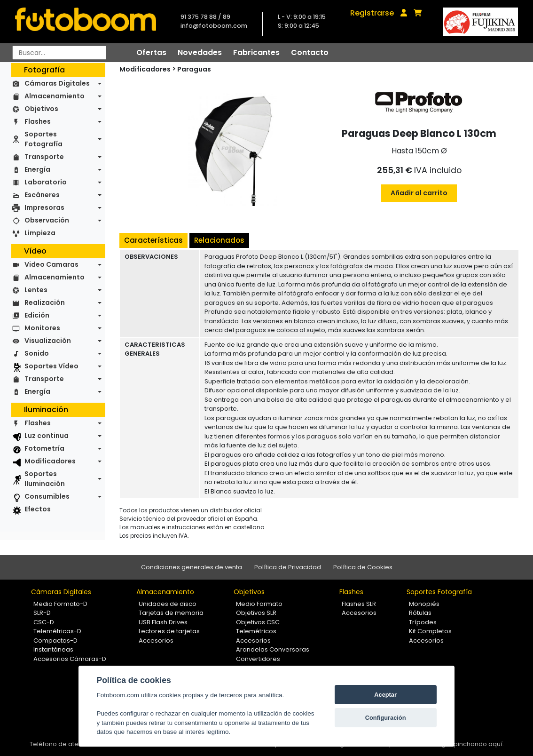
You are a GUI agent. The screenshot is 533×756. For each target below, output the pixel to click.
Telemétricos (256, 631)
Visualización (48, 341)
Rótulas (420, 613)
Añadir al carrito (419, 193)
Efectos (38, 509)
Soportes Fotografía (43, 139)
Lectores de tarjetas (169, 631)
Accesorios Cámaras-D (70, 659)
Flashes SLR (359, 604)
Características (153, 240)
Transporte (44, 157)
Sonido (37, 353)
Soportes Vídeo (51, 366)
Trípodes (423, 622)
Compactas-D (55, 641)
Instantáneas (53, 649)
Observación (47, 220)
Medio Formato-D (60, 604)
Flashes (38, 121)
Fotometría (44, 448)
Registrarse (372, 13)
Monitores (42, 328)
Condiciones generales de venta (192, 567)
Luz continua (47, 436)
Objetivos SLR (256, 613)
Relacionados (219, 240)
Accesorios (156, 641)
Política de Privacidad (288, 567)
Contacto (310, 52)
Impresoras (44, 207)
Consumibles (47, 496)
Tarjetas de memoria (171, 613)
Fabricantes (256, 52)
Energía (37, 169)
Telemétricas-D (57, 631)
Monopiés (424, 604)
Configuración (386, 718)
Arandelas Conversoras (273, 649)
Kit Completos (430, 631)
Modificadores (50, 461)
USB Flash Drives (163, 622)
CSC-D (44, 622)
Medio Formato (259, 604)
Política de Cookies (363, 567)
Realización (45, 302)
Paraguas (194, 69)
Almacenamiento (55, 96)
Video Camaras (51, 264)
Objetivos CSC (258, 622)
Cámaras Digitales (57, 83)
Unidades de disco (168, 604)
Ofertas (151, 52)
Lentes (36, 290)
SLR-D (42, 613)
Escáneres (42, 195)
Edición (37, 315)
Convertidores (258, 659)
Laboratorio (46, 182)
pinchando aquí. (479, 744)
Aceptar (385, 695)
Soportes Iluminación (45, 479)
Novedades (200, 52)
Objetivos (41, 109)
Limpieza (40, 233)
